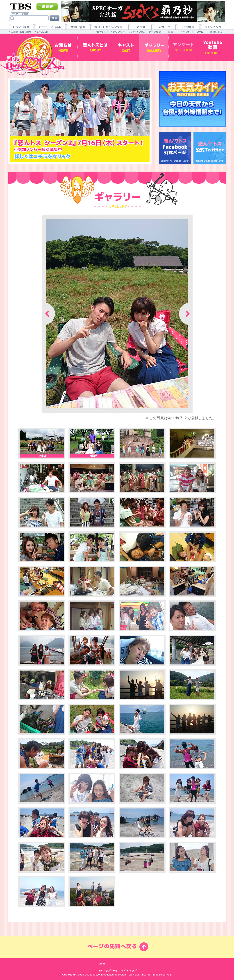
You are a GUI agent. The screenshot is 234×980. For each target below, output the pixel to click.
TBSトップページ (108, 971)
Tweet (101, 964)
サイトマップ (129, 971)
